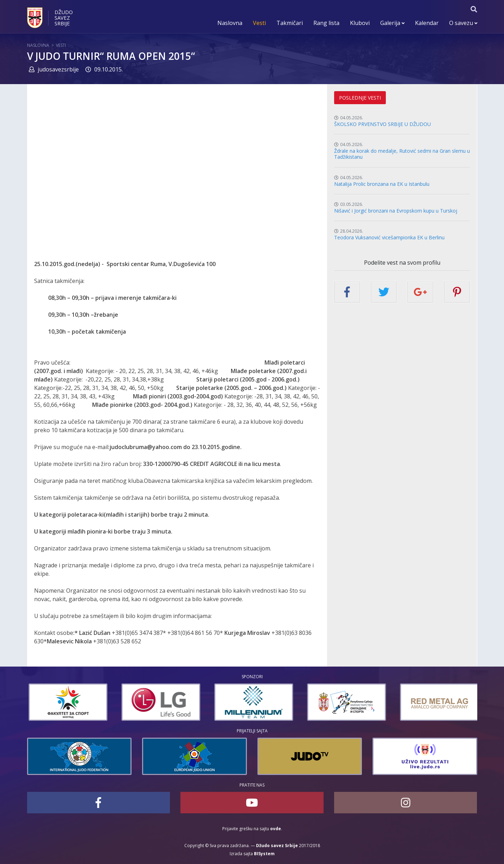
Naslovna (230, 23)
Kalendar (427, 23)
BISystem (264, 854)
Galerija (392, 23)
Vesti (259, 23)
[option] (106, 702)
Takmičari (290, 23)
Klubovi (360, 23)
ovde (276, 829)
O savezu (463, 23)
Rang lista (326, 23)
